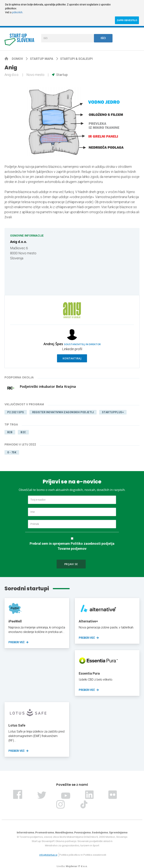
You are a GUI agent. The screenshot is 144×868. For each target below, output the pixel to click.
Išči (103, 38)
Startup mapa (42, 59)
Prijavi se (71, 564)
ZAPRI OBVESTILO (127, 20)
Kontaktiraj (72, 358)
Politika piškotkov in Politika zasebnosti (83, 855)
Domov (18, 59)
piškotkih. (18, 12)
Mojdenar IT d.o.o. (77, 866)
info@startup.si (48, 855)
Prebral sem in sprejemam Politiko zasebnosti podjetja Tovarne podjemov (72, 546)
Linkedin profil (72, 349)
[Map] (104, 262)
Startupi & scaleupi (76, 59)
